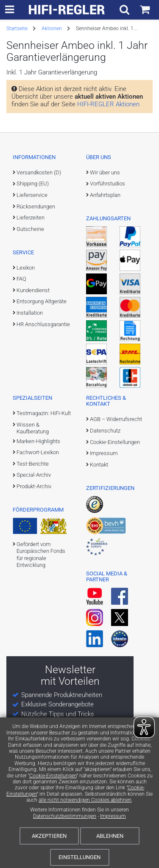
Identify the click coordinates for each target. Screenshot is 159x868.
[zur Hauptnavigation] (10, 10)
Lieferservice (32, 195)
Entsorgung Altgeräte (42, 301)
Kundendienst (33, 290)
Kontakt (99, 465)
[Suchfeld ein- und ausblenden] (124, 10)
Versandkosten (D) (39, 172)
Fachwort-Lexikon (38, 452)
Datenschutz (105, 431)
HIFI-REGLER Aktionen (108, 104)
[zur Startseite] (67, 10)
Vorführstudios (107, 184)
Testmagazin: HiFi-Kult (44, 413)
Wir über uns (105, 172)
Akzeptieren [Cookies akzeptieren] (49, 836)
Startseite (17, 28)
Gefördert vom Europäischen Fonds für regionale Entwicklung (41, 555)
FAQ (21, 279)
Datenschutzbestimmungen (65, 816)
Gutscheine (30, 229)
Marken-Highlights (38, 441)
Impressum (113, 816)
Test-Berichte (33, 464)
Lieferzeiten (31, 218)
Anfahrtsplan (105, 195)
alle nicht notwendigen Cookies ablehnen (85, 800)
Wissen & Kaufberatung (33, 428)
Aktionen (52, 28)
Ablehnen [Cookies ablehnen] (110, 836)
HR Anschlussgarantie (43, 324)
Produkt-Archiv (34, 486)
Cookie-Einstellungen (53, 776)
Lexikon (26, 268)
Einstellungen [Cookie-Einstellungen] (79, 857)
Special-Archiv (34, 475)
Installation (30, 313)
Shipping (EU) (33, 184)
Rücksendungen (36, 206)
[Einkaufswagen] (145, 10)
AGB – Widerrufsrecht (116, 419)
